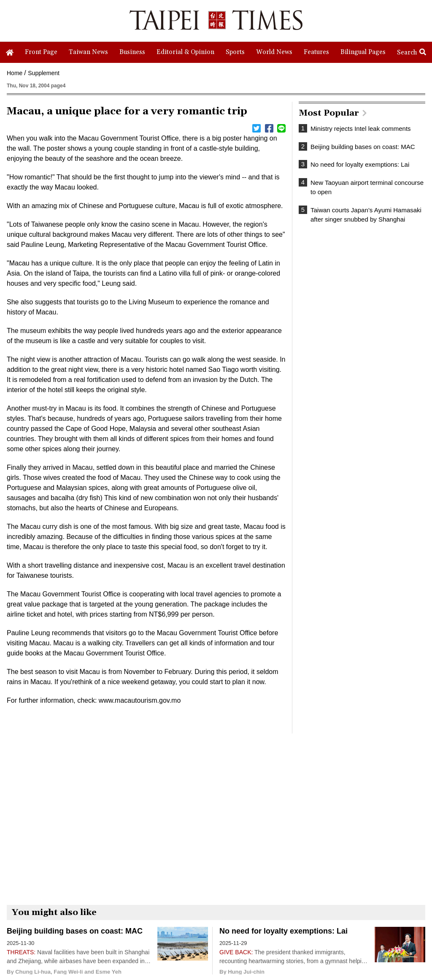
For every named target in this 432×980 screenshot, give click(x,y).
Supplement (44, 73)
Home (15, 73)
